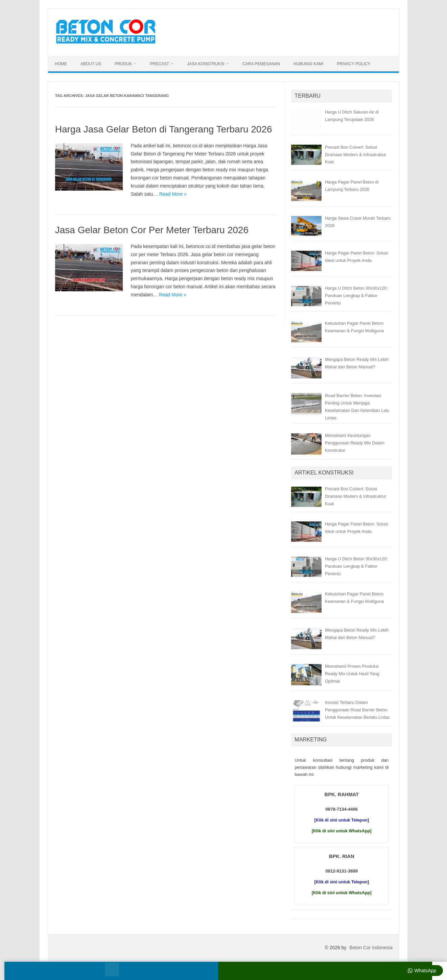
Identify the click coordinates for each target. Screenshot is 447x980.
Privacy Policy (354, 64)
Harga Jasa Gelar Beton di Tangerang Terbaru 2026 (164, 129)
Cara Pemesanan (261, 64)
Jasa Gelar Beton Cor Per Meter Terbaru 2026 (152, 230)
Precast (159, 64)
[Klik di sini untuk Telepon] (342, 820)
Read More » (173, 194)
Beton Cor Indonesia (371, 948)
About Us (91, 64)
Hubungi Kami (308, 64)
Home (61, 64)
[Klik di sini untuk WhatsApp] (342, 831)
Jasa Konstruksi (206, 64)
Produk (123, 64)
